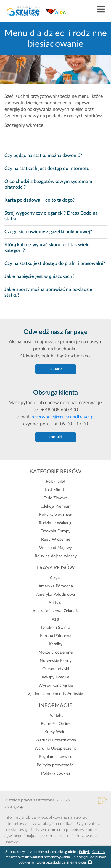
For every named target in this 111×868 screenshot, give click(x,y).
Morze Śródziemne (55, 652)
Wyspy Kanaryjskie (56, 686)
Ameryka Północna (56, 586)
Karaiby (56, 644)
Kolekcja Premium (55, 506)
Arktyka (55, 603)
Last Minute (55, 490)
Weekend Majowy (55, 548)
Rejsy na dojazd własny (56, 556)
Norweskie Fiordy (56, 661)
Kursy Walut (56, 732)
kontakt (55, 437)
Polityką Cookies (92, 852)
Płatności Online (56, 724)
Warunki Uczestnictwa (56, 740)
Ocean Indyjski (56, 669)
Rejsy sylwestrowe (56, 515)
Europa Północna (56, 636)
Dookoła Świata (56, 628)
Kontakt (56, 715)
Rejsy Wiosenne (56, 540)
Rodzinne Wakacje (55, 523)
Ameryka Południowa (55, 595)
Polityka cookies (56, 773)
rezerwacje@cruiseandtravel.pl (63, 417)
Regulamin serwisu (56, 757)
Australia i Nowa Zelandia (56, 611)
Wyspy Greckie (55, 677)
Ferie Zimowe (56, 498)
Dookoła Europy (55, 531)
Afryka (56, 578)
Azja (55, 619)
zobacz (56, 369)
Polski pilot (56, 482)
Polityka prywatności (55, 765)
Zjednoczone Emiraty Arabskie (55, 694)
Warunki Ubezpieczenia (55, 749)
